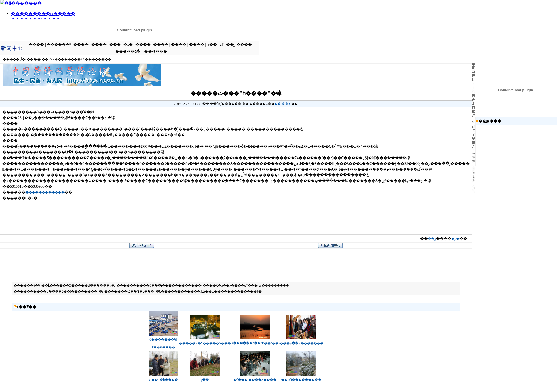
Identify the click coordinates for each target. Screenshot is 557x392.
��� (115, 45)
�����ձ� (128, 51)
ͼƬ (222, 45)
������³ (59, 45)
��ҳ (46, 59)
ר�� (212, 45)
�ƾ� (128, 45)
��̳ (230, 45)
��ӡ (432, 239)
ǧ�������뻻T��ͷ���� (164, 341)
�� (278, 104)
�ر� (455, 239)
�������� (68, 59)
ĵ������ (155, 51)
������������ (45, 192)
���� (36, 45)
